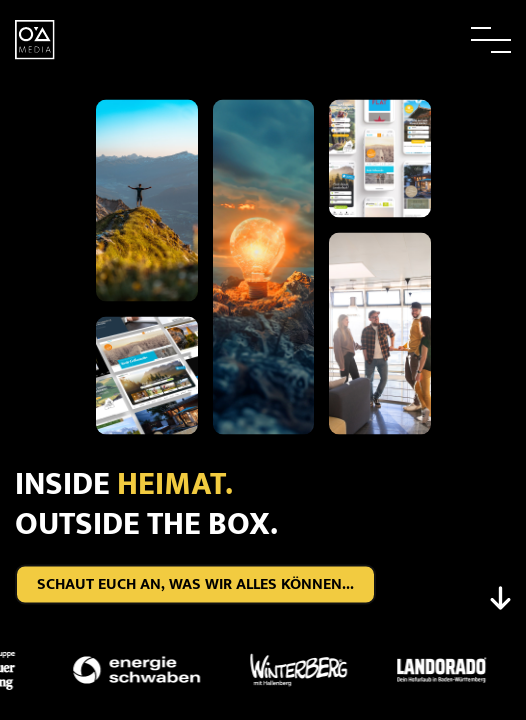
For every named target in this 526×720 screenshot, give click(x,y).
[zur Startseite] (35, 38)
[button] (446, 40)
